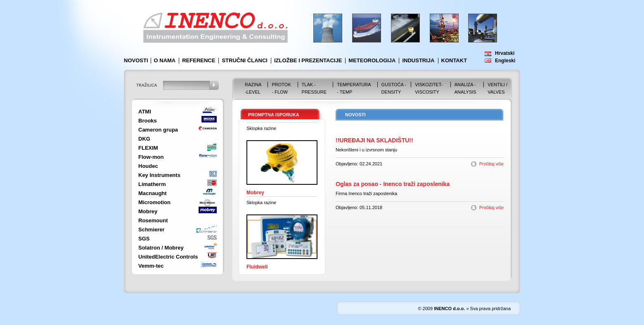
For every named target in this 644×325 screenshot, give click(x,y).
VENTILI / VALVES (497, 88)
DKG (144, 139)
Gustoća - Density (394, 88)
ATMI (145, 112)
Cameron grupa (158, 130)
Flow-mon (151, 157)
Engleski (505, 61)
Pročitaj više (491, 164)
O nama (165, 60)
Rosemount (153, 220)
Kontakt (454, 60)
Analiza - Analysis (465, 88)
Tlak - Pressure (314, 88)
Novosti (136, 60)
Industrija (418, 60)
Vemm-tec (151, 266)
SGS (144, 239)
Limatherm (152, 184)
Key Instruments (159, 175)
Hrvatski (505, 53)
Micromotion (154, 202)
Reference (199, 60)
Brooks (148, 121)
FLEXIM (148, 148)
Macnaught (153, 193)
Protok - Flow (281, 88)
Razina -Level (253, 88)
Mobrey (148, 211)
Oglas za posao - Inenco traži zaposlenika (393, 184)
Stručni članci (245, 60)
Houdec (148, 166)
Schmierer (152, 230)
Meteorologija (372, 60)
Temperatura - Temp (354, 88)
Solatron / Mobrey (161, 248)
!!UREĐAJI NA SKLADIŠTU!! (374, 140)
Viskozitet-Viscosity (429, 88)
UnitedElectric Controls (168, 257)
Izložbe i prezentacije (308, 60)
